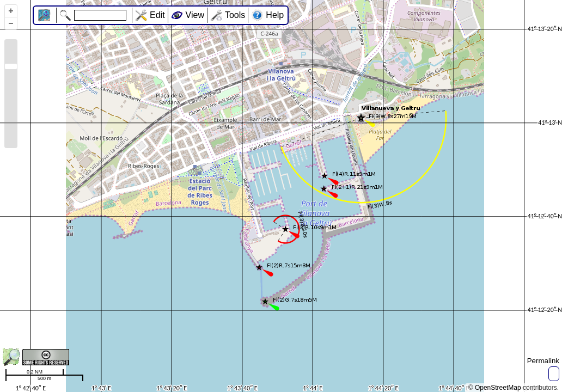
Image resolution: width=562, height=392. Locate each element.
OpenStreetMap (498, 388)
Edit (157, 15)
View (195, 15)
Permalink (543, 361)
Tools (235, 15)
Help (275, 15)
